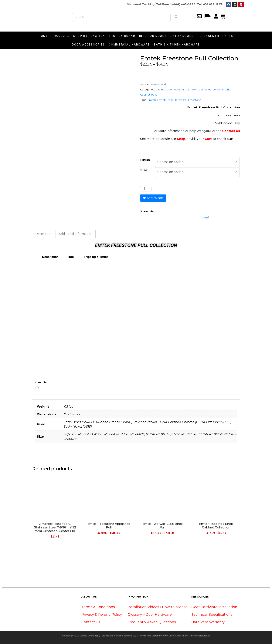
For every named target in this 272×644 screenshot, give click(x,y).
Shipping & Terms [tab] (96, 257)
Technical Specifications (212, 615)
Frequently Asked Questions (152, 622)
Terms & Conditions (98, 607)
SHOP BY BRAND (122, 36)
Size (144, 170)
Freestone (195, 100)
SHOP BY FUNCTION (89, 36)
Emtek (152, 100)
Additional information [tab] (76, 234)
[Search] (176, 17)
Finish (145, 160)
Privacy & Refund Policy (102, 615)
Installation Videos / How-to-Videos (158, 607)
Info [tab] (71, 257)
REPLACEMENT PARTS (215, 36)
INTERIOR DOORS (153, 36)
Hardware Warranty (208, 622)
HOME (43, 36)
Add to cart (155, 198)
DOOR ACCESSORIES (89, 45)
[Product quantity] (146, 189)
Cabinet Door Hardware (171, 89)
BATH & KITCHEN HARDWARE (177, 45)
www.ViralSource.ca (173, 636)
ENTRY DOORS (182, 36)
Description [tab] (44, 234)
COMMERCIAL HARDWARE (129, 45)
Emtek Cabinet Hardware (204, 89)
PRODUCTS (61, 36)
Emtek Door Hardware (172, 100)
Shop (181, 139)
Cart (208, 139)
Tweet (205, 217)
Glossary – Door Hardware (150, 615)
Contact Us (231, 131)
